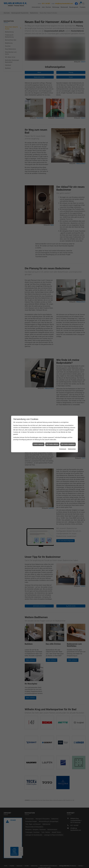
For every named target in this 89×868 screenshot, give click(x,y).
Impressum (63, 449)
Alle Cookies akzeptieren (68, 444)
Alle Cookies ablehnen (52, 444)
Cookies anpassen (38, 444)
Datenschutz (72, 449)
